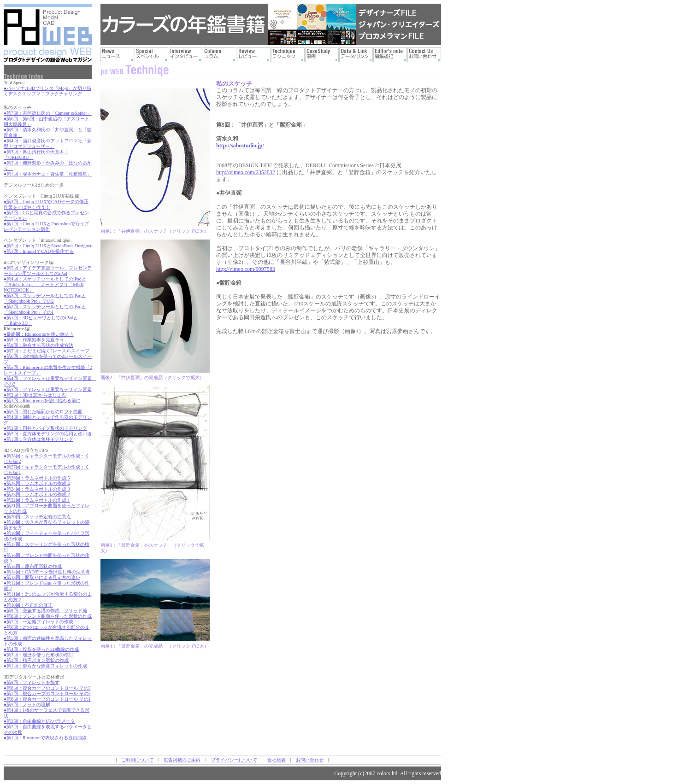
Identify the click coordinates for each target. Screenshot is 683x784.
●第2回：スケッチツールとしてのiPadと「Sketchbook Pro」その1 (45, 309)
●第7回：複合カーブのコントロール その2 (47, 693)
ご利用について (137, 760)
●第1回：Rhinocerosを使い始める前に (42, 401)
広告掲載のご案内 (182, 760)
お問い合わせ (310, 760)
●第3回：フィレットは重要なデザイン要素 (48, 389)
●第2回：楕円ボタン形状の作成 (36, 660)
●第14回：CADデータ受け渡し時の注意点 (47, 572)
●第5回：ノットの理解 (27, 705)
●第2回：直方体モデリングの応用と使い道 (48, 434)
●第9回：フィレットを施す (32, 682)
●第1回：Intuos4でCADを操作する (39, 251)
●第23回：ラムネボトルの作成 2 (37, 494)
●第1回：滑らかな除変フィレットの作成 (45, 666)
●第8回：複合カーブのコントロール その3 (47, 688)
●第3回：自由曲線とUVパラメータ (39, 721)
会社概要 (277, 760)
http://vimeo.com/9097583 (246, 269)
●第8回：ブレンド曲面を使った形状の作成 (48, 616)
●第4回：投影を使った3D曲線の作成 (41, 649)
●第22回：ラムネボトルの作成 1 (37, 500)
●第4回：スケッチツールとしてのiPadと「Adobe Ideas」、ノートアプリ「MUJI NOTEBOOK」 (45, 284)
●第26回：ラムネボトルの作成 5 (37, 478)
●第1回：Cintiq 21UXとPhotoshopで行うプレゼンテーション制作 (46, 226)
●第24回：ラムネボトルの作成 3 (37, 489)
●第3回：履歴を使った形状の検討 (38, 655)
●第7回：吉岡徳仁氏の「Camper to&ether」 (48, 113)
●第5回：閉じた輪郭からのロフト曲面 (43, 412)
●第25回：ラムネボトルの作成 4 (37, 483)
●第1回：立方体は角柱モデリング (38, 439)
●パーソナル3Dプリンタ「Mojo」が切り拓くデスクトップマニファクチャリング (47, 91)
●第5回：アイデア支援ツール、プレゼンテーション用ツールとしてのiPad (48, 271)
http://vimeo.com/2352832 (246, 172)
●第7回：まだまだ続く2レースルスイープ (47, 351)
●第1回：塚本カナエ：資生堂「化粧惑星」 (48, 174)
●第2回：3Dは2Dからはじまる (35, 395)
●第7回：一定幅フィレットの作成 (38, 622)
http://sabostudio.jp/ (240, 146)
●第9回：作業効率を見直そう (34, 340)
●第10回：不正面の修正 (28, 605)
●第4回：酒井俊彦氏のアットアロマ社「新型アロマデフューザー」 (48, 143)
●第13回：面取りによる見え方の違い (42, 577)
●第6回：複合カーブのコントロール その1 (47, 699)
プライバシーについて (234, 760)
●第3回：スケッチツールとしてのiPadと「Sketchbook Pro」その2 (45, 298)
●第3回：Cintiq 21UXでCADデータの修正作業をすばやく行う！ (46, 204)
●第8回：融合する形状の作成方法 (38, 345)
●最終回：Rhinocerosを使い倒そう (39, 334)
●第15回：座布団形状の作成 (33, 566)
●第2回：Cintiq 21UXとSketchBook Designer (47, 246)
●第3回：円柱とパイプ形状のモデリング (45, 428)
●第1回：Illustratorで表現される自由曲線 (45, 738)
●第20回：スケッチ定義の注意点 (37, 517)
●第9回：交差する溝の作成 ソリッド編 (45, 611)
